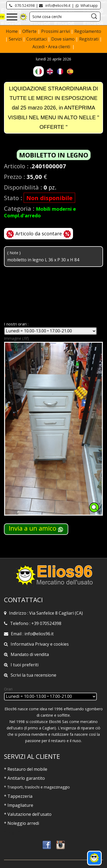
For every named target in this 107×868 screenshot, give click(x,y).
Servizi (16, 39)
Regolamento (88, 31)
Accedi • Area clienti (52, 47)
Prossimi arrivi (55, 31)
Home (12, 31)
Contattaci (37, 39)
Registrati (89, 39)
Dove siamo (63, 39)
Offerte (30, 31)
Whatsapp (86, 5)
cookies (61, 644)
